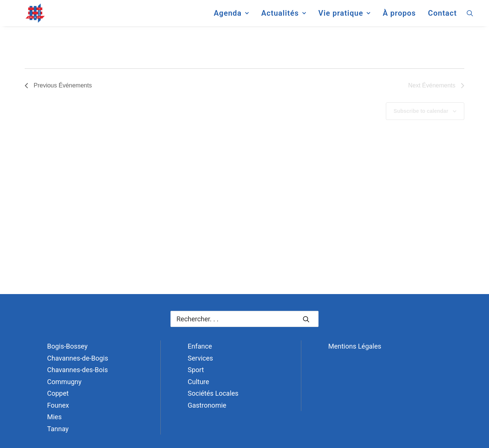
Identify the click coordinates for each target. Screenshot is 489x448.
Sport (196, 370)
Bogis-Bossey (67, 346)
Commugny (64, 382)
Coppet (58, 393)
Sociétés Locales (213, 393)
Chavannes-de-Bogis (78, 358)
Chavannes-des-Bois (77, 370)
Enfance (200, 346)
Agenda (231, 16)
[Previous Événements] (58, 86)
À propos (399, 16)
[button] (470, 16)
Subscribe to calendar (421, 111)
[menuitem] (231, 16)
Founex (58, 405)
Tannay (58, 429)
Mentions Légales (355, 346)
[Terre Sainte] (29, 16)
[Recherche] (244, 319)
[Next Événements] (436, 86)
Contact (442, 16)
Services (200, 358)
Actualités (284, 16)
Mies (54, 417)
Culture (198, 382)
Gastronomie (207, 405)
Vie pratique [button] (344, 16)
